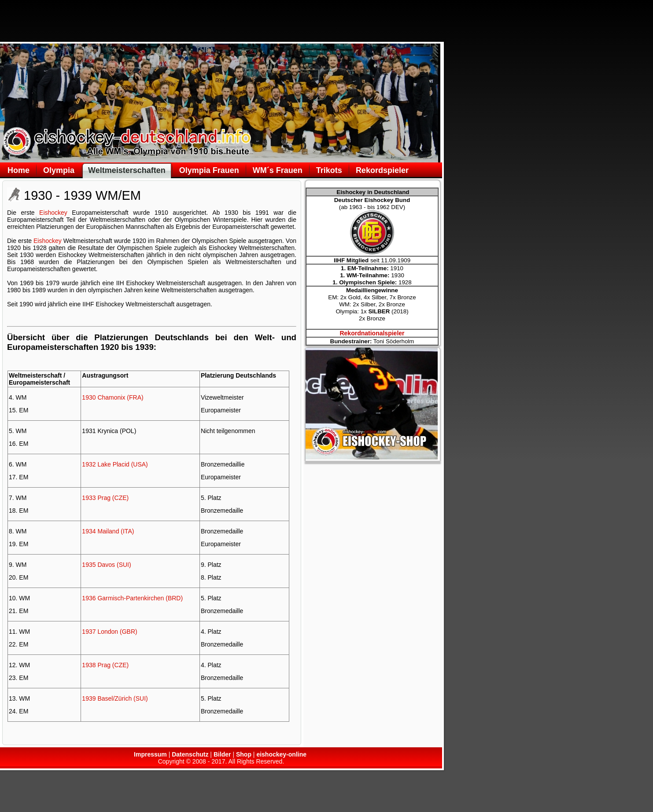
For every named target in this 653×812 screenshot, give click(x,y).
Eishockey (53, 213)
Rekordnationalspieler (372, 333)
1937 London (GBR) (109, 632)
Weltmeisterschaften (127, 170)
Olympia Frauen (209, 170)
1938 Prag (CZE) (105, 665)
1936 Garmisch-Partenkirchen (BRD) (132, 598)
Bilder (222, 754)
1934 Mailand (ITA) (108, 531)
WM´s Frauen (278, 170)
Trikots (329, 170)
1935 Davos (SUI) (106, 565)
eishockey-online (281, 754)
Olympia (59, 170)
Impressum (150, 754)
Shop (244, 754)
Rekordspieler (382, 170)
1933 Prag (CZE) (105, 498)
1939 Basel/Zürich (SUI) (115, 698)
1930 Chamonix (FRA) (113, 397)
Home (18, 170)
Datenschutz (190, 754)
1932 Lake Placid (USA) (115, 464)
